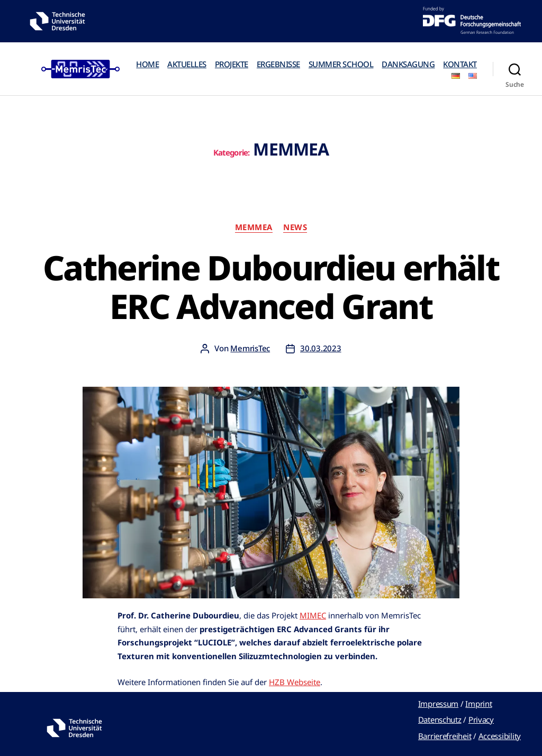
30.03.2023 (320, 348)
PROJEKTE (232, 64)
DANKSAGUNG (408, 64)
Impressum (439, 704)
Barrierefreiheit (445, 736)
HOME (147, 64)
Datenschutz (440, 719)
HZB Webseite (295, 682)
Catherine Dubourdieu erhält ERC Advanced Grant (271, 287)
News (295, 227)
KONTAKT (460, 64)
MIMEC (313, 615)
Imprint (478, 704)
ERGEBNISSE (278, 64)
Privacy (481, 719)
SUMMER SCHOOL (341, 64)
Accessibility (500, 736)
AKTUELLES (187, 64)
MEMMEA (254, 227)
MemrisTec (250, 348)
